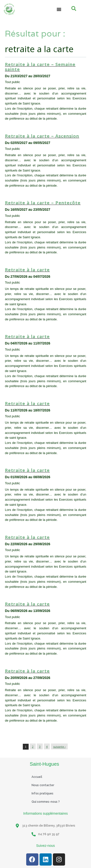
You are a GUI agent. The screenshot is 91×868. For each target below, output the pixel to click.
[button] (59, 9)
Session (55, 126)
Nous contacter (43, 785)
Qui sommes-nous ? (46, 802)
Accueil (37, 777)
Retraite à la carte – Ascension (42, 136)
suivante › (59, 747)
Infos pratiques (42, 793)
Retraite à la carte (27, 270)
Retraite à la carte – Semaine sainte (40, 67)
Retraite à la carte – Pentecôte (43, 203)
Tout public (73, 126)
